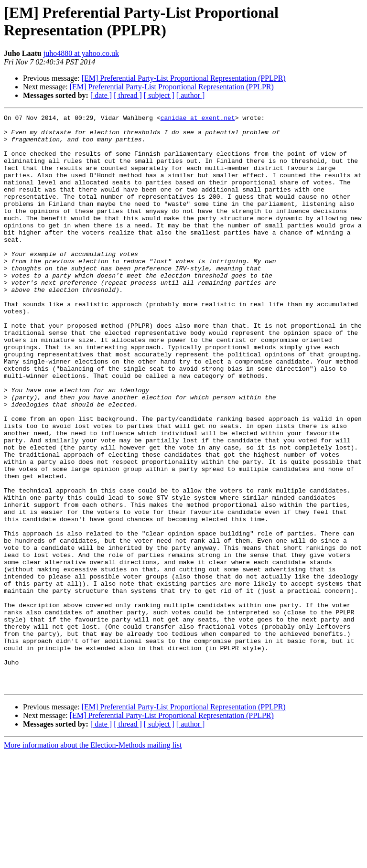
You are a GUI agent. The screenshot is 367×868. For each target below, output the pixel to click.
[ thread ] (128, 95)
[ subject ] (159, 95)
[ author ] (191, 95)
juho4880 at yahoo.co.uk (81, 53)
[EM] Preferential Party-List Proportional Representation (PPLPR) (184, 78)
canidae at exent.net (198, 119)
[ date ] (101, 95)
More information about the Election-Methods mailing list (93, 860)
